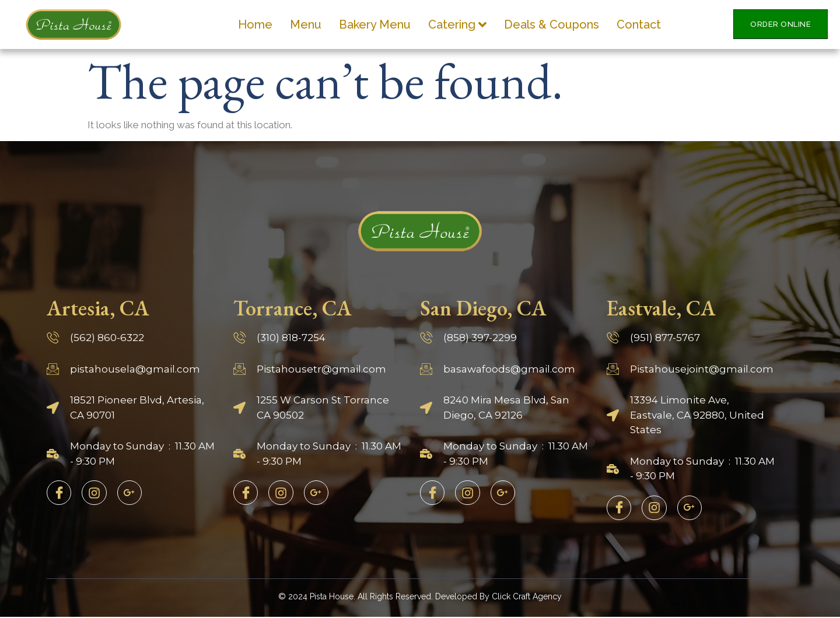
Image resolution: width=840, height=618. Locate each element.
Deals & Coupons (552, 24)
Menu (306, 24)
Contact (639, 24)
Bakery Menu (375, 24)
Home (255, 24)
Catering (457, 24)
